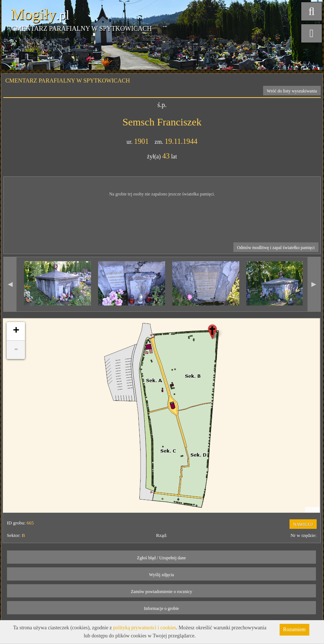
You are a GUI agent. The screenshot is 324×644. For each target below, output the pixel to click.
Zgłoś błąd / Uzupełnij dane (161, 558)
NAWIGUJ (303, 524)
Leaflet (312, 510)
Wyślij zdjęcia (161, 575)
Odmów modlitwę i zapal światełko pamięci (276, 248)
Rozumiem (294, 630)
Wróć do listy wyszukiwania (292, 91)
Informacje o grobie (161, 608)
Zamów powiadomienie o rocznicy (162, 592)
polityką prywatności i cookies (144, 628)
